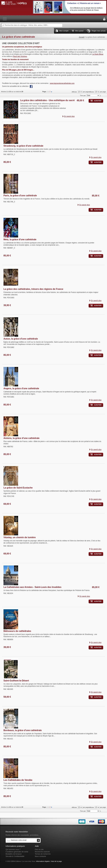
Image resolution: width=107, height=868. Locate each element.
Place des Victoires (20, 56)
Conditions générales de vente (17, 852)
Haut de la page (56, 861)
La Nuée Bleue (98, 54)
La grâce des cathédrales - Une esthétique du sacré (47, 100)
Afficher (91, 92)
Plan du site (39, 850)
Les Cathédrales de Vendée (18, 780)
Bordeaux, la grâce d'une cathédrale (23, 730)
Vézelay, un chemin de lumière (20, 537)
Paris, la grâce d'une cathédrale (20, 196)
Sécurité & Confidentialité (15, 856)
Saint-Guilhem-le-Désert (16, 681)
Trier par (83, 95)
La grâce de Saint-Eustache (18, 488)
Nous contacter (40, 856)
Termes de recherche (43, 854)
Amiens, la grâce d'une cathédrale (21, 438)
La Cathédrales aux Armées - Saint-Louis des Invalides (32, 587)
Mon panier (79, 31)
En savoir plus (69, 116)
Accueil (82, 37)
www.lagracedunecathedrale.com (62, 83)
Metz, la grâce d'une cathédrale (20, 239)
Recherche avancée (42, 852)
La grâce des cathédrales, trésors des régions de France (33, 289)
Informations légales (43, 861)
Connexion (104, 19)
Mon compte (64, 31)
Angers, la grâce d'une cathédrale (21, 388)
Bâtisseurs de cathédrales (17, 631)
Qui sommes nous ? (13, 850)
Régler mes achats (99, 31)
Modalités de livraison (14, 854)
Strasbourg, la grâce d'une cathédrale (23, 146)
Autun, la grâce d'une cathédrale (21, 339)
